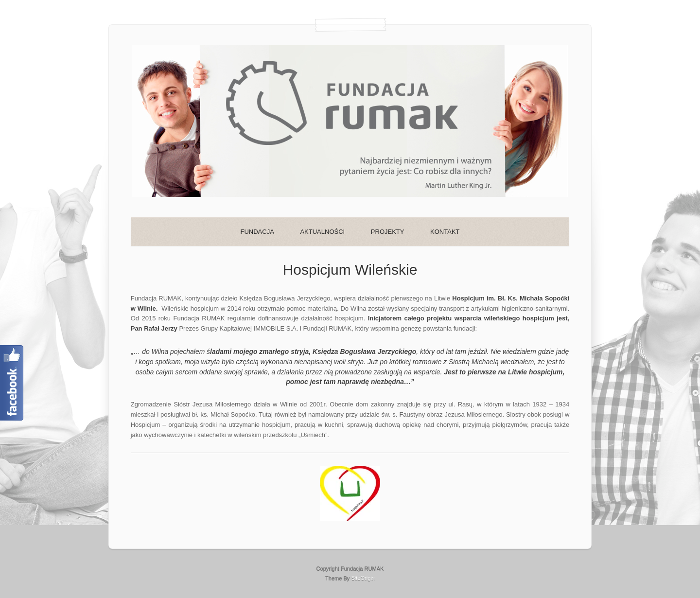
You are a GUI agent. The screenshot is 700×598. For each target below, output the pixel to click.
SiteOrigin (363, 578)
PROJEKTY (388, 232)
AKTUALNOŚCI (322, 232)
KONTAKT (445, 232)
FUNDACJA (257, 232)
